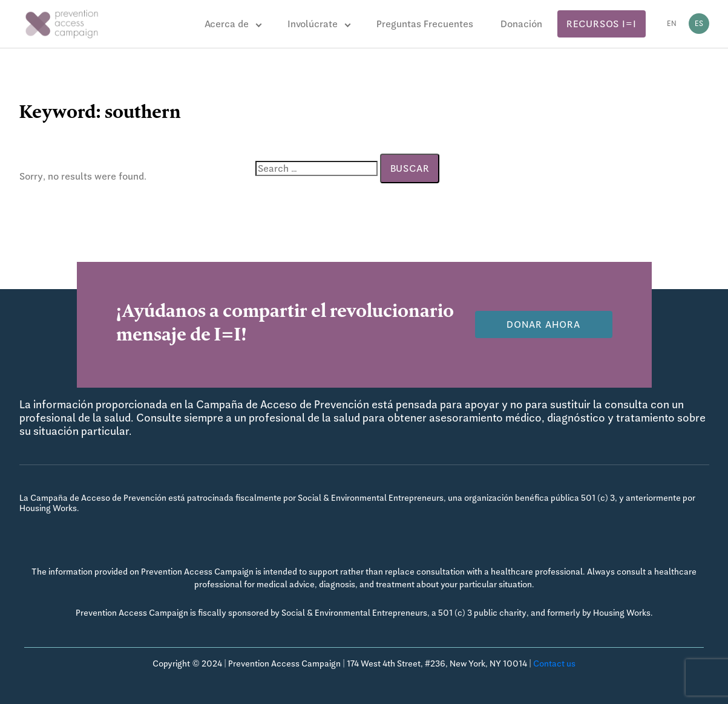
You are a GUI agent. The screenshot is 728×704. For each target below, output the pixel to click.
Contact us (554, 663)
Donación (521, 24)
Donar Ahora (543, 324)
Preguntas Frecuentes (425, 24)
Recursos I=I (602, 24)
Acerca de (227, 24)
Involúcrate (313, 24)
